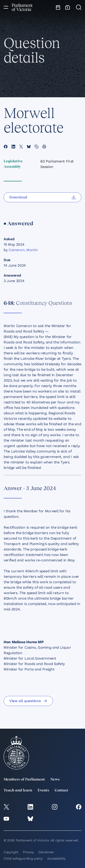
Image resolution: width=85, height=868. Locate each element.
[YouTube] (6, 819)
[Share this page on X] (21, 147)
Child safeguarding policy (23, 858)
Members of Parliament (24, 780)
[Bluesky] (30, 819)
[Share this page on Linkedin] (13, 147)
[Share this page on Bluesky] (29, 147)
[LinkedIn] (30, 807)
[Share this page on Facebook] (6, 147)
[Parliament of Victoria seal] (16, 753)
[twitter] (6, 807)
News (55, 780)
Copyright (11, 852)
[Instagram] (55, 807)
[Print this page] (44, 147)
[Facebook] (79, 807)
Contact (61, 790)
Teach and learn (18, 790)
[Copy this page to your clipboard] (36, 147)
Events (43, 790)
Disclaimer (46, 852)
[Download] (42, 197)
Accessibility (56, 858)
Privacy (28, 852)
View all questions (28, 701)
